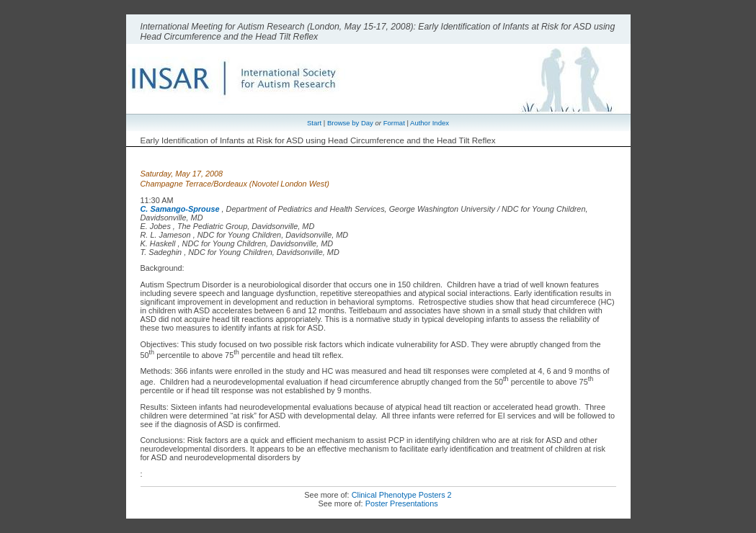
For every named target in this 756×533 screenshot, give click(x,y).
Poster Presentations (402, 503)
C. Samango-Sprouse (180, 209)
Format (394, 123)
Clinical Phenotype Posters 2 (402, 495)
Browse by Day (350, 123)
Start (314, 123)
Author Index (430, 123)
